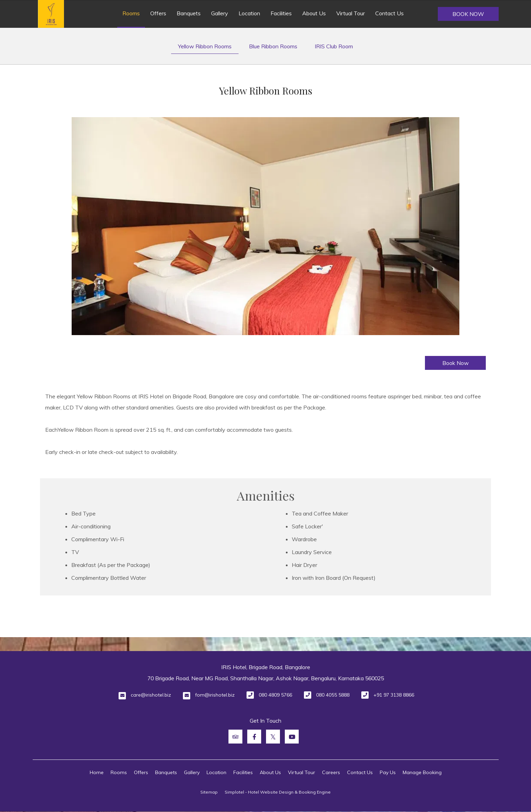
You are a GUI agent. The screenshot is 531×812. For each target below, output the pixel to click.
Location (249, 13)
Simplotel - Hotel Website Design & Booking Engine (278, 792)
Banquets (189, 13)
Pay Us (388, 772)
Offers (158, 13)
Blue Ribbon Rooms (273, 46)
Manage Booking (422, 772)
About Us (314, 13)
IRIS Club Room (334, 46)
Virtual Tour (351, 13)
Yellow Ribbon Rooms (205, 46)
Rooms (131, 13)
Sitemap (209, 792)
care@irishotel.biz (151, 695)
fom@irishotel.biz (215, 695)
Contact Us (389, 13)
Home (97, 772)
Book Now (468, 14)
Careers (331, 772)
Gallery (220, 13)
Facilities (281, 13)
